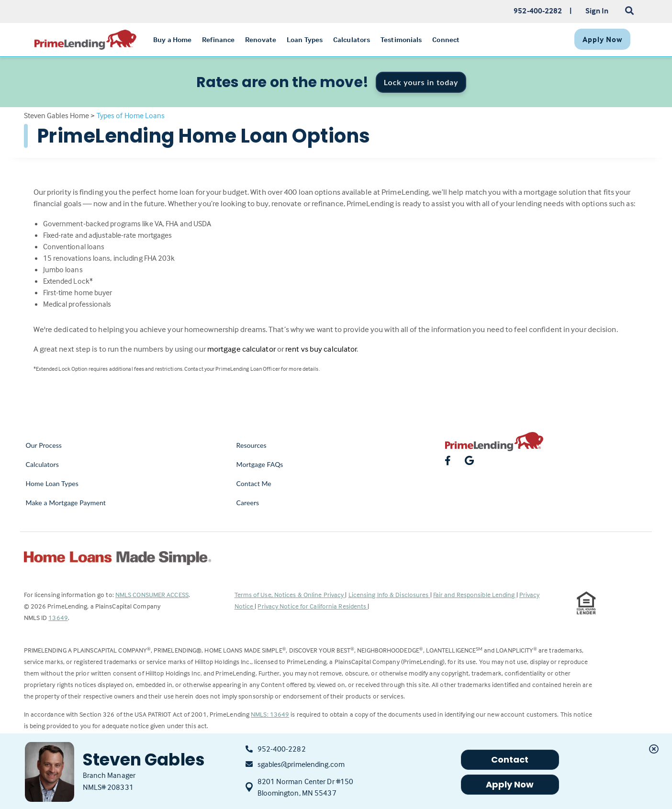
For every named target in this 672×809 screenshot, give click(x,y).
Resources (252, 445)
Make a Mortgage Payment (66, 503)
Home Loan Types (52, 483)
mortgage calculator (241, 349)
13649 (58, 617)
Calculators (42, 464)
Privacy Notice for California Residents (313, 606)
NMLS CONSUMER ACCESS (152, 594)
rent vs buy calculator (321, 349)
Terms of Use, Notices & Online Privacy (290, 594)
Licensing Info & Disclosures (389, 594)
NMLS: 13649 (270, 714)
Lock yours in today (421, 82)
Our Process (44, 445)
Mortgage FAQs (260, 464)
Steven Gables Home (57, 115)
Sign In (597, 11)
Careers (248, 503)
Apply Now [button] (510, 784)
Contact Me (254, 483)
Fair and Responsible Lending (475, 594)
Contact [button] (510, 759)
